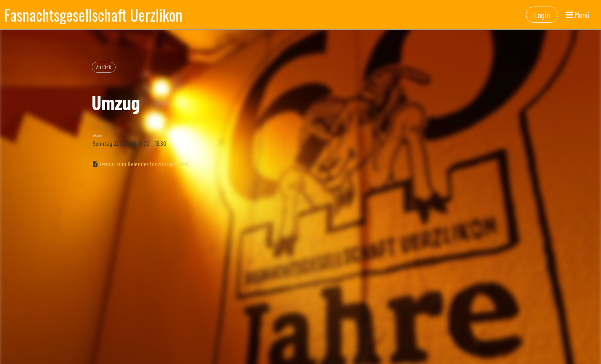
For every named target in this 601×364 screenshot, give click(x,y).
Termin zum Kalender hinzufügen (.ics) (144, 164)
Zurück (104, 67)
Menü (578, 15)
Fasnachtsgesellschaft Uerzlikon (93, 15)
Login (542, 15)
